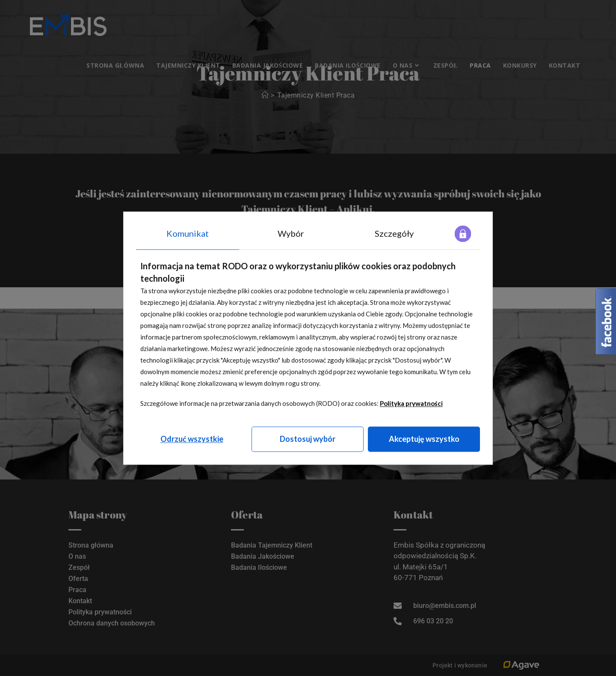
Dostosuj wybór (308, 439)
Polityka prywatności (411, 403)
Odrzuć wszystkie (192, 439)
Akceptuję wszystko (424, 439)
